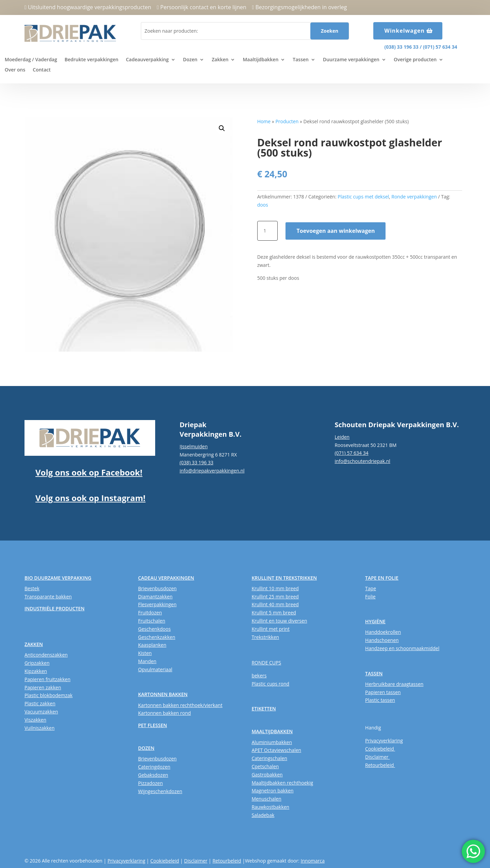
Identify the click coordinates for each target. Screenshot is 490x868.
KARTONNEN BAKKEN (163, 694)
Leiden (342, 437)
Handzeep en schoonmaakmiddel (402, 648)
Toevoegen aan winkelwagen (336, 231)
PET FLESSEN (153, 725)
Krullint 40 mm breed (275, 604)
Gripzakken (37, 663)
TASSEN (374, 673)
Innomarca (313, 861)
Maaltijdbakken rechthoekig (282, 783)
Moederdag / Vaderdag (31, 60)
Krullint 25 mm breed (275, 597)
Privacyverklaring (384, 741)
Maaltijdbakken (260, 60)
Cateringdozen (154, 767)
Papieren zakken (43, 687)
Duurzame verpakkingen (351, 60)
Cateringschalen (269, 758)
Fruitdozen (150, 613)
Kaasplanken (152, 645)
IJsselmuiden (194, 446)
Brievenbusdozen (157, 588)
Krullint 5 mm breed (274, 613)
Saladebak (263, 815)
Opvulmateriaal (155, 669)
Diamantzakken (155, 597)
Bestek (32, 588)
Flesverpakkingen (157, 604)
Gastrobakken (267, 775)
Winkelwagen (404, 31)
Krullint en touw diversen (279, 621)
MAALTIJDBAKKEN (272, 731)
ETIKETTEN (264, 709)
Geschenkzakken (157, 637)
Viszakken (35, 720)
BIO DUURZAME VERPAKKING (58, 578)
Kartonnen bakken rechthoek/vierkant (180, 705)
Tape (371, 588)
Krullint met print (271, 629)
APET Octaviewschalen (276, 750)
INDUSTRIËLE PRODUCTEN (54, 608)
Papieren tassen (383, 692)
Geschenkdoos (154, 629)
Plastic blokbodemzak (48, 695)
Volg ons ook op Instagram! (90, 498)
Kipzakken (36, 671)
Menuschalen (266, 799)
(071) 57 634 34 (440, 47)
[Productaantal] (267, 231)
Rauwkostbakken (270, 807)
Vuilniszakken (39, 728)
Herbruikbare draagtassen (394, 684)
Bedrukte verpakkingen (92, 60)
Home (264, 121)
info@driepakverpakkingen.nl (212, 471)
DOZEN (146, 748)
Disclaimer (377, 757)
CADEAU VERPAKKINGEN (166, 578)
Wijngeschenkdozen (160, 791)
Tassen (301, 60)
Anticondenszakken (46, 655)
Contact (42, 70)
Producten (287, 121)
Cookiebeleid (380, 749)
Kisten (145, 653)
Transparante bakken (48, 597)
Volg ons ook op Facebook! (89, 472)
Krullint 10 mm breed (275, 588)
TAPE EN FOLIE (382, 578)
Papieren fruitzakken (47, 679)
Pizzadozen (151, 783)
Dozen (190, 60)
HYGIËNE (375, 621)
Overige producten (415, 60)
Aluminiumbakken (272, 742)
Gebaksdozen (153, 775)
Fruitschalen (152, 621)
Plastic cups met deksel (363, 197)
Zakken (220, 60)
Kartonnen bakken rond (165, 713)
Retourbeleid (380, 765)
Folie (370, 597)
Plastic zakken (40, 703)
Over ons (15, 70)
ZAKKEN (34, 644)
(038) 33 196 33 (401, 47)
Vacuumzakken (41, 712)
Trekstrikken (265, 637)
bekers (259, 676)
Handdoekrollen (383, 632)
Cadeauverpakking (147, 60)
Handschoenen (382, 640)
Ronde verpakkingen (414, 197)
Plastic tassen (380, 700)
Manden (147, 661)
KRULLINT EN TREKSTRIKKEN (284, 578)
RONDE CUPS (266, 663)
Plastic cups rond (270, 684)
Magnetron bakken (272, 791)
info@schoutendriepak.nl (362, 461)
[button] (222, 128)
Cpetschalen (265, 766)
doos (263, 205)
